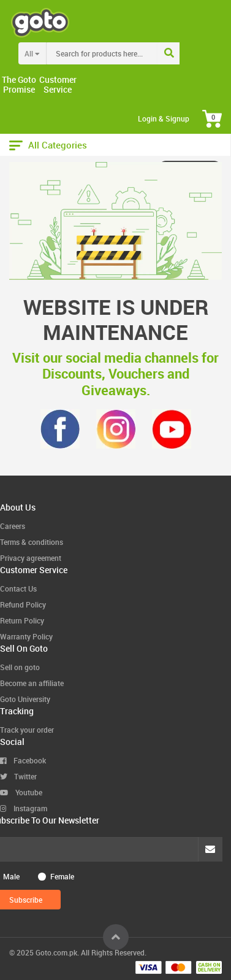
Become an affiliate (32, 683)
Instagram (24, 808)
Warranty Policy (26, 636)
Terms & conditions (32, 542)
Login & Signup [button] (164, 118)
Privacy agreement (31, 558)
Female (62, 876)
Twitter (18, 776)
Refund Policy (23, 604)
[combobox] (127, 53)
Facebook (23, 760)
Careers (13, 526)
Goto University (25, 699)
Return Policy (22, 620)
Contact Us (18, 588)
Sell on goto (20, 667)
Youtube (21, 792)
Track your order (27, 730)
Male (11, 876)
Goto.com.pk (56, 952)
